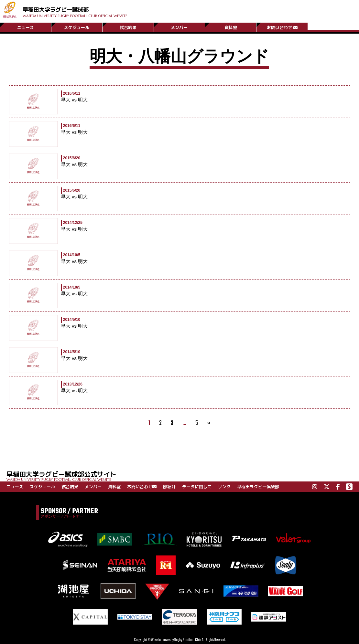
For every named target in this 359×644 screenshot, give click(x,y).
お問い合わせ (282, 27)
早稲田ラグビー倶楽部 (258, 487)
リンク (224, 487)
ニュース (26, 27)
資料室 (231, 27)
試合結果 (128, 27)
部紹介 (169, 487)
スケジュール (77, 27)
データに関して (197, 487)
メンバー (179, 27)
